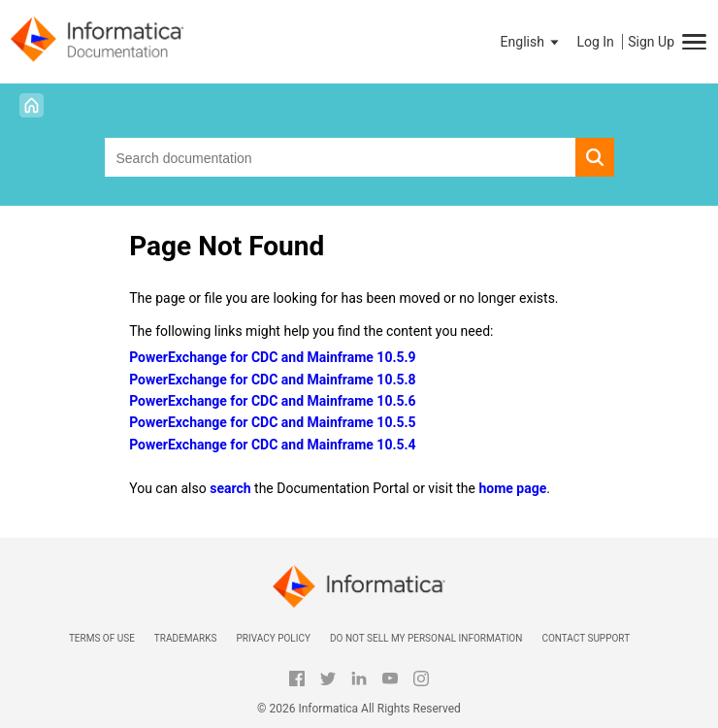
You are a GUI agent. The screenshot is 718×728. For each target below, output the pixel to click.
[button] (532, 42)
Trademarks (186, 638)
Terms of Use (102, 638)
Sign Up (651, 42)
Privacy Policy (273, 638)
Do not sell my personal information (426, 638)
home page (512, 488)
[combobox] (340, 157)
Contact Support (586, 638)
